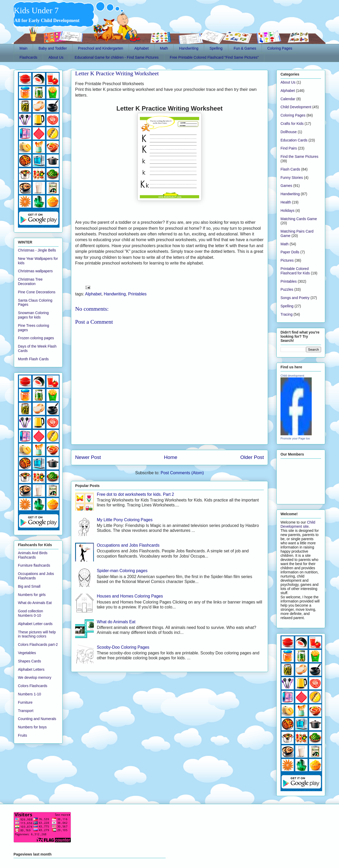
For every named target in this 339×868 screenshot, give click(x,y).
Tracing (286, 314)
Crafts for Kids (292, 124)
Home (171, 457)
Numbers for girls (32, 595)
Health (286, 202)
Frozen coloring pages (36, 338)
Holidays (288, 211)
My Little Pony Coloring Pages (125, 520)
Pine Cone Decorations (37, 292)
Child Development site (298, 524)
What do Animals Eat (116, 622)
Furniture (25, 702)
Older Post (252, 457)
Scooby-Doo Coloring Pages (123, 647)
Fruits (22, 735)
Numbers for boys (32, 727)
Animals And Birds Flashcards (33, 555)
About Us (56, 57)
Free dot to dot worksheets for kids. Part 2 (135, 494)
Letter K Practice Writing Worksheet (117, 73)
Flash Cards (290, 169)
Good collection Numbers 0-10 (31, 613)
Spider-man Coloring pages (122, 571)
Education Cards (294, 140)
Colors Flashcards (33, 686)
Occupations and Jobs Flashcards (128, 545)
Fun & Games (245, 48)
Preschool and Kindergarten (101, 48)
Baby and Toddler (53, 48)
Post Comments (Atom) (182, 473)
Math (164, 48)
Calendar (288, 99)
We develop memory (35, 677)
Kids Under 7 (36, 10)
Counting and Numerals (37, 719)
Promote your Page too (295, 438)
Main (23, 48)
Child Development (296, 107)
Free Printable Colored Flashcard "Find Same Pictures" (214, 57)
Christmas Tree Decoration (30, 282)
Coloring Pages (280, 48)
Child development (292, 376)
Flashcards (28, 57)
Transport (26, 711)
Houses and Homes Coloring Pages (130, 596)
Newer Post (88, 457)
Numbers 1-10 (30, 694)
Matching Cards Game (299, 219)
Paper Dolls (290, 252)
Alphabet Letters (31, 669)
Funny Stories (292, 178)
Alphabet (142, 48)
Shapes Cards (30, 661)
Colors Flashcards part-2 (38, 645)
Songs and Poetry (295, 298)
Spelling (216, 48)
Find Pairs (289, 148)
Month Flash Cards (33, 359)
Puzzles (287, 289)
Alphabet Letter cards (35, 624)
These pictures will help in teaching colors (37, 634)
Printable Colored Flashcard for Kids (295, 271)
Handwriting (189, 48)
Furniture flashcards (34, 565)
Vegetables (27, 653)
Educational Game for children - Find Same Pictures (117, 57)
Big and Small (29, 586)
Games (286, 186)
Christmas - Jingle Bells (37, 250)
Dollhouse (289, 132)
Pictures (287, 260)
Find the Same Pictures (299, 157)
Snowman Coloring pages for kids (33, 315)
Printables (137, 294)
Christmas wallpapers (35, 271)
